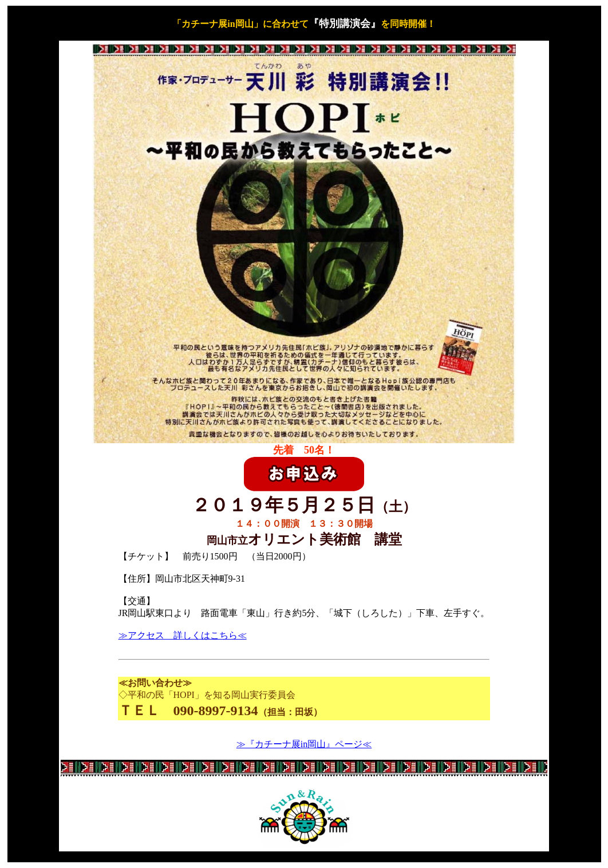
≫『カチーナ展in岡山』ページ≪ (304, 744)
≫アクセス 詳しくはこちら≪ (183, 635)
